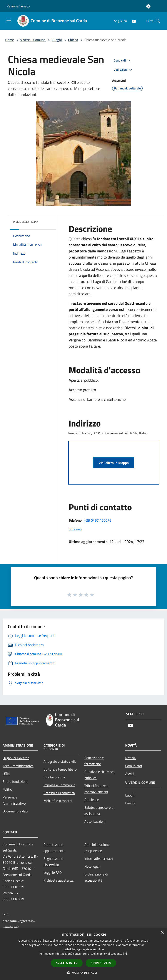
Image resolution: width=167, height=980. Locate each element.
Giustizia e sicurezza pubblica (99, 775)
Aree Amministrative (18, 766)
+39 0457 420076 (98, 520)
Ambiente (92, 800)
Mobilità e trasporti (58, 801)
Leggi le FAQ (53, 872)
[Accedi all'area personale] (148, 6)
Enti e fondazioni (15, 781)
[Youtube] (132, 21)
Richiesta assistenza (58, 880)
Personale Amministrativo (14, 800)
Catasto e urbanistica (59, 793)
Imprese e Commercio (59, 785)
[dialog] (83, 954)
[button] (83, 973)
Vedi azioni (124, 70)
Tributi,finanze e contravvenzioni (96, 789)
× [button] (162, 933)
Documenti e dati (15, 811)
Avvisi (130, 774)
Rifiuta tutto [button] (101, 963)
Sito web (75, 529)
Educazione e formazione (94, 761)
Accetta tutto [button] (67, 963)
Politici (8, 789)
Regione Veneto (18, 6)
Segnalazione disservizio (53, 862)
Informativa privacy (99, 858)
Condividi (123, 61)
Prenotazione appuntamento (54, 848)
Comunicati (134, 766)
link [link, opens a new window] (125, 954)
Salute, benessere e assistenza (99, 810)
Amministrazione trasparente (97, 848)
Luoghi (57, 40)
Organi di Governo (16, 758)
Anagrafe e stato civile (60, 761)
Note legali (92, 866)
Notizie (130, 758)
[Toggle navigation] (9, 21)
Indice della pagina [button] (26, 222)
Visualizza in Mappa (114, 463)
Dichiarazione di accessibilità (96, 877)
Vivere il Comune (33, 40)
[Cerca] (158, 21)
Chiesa (73, 40)
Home (10, 40)
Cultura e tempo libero (60, 769)
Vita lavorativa (54, 777)
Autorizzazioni (95, 821)
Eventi (130, 803)
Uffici (6, 774)
